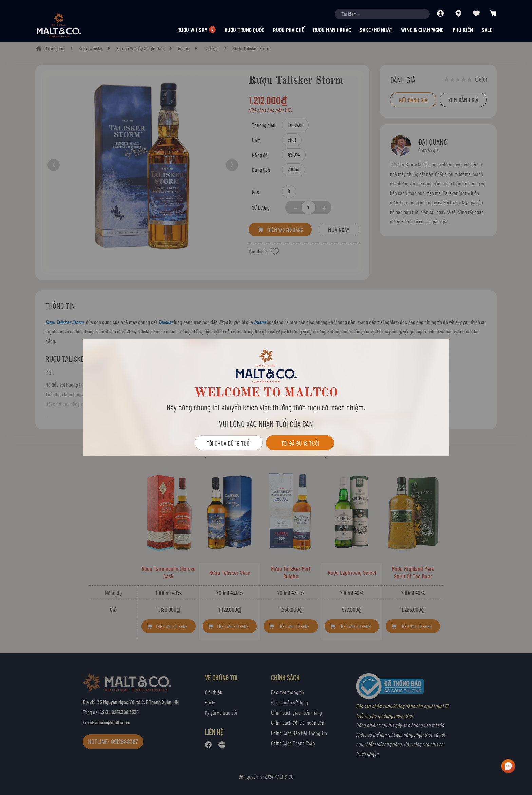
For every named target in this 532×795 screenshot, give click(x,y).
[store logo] (71, 25)
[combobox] (382, 14)
